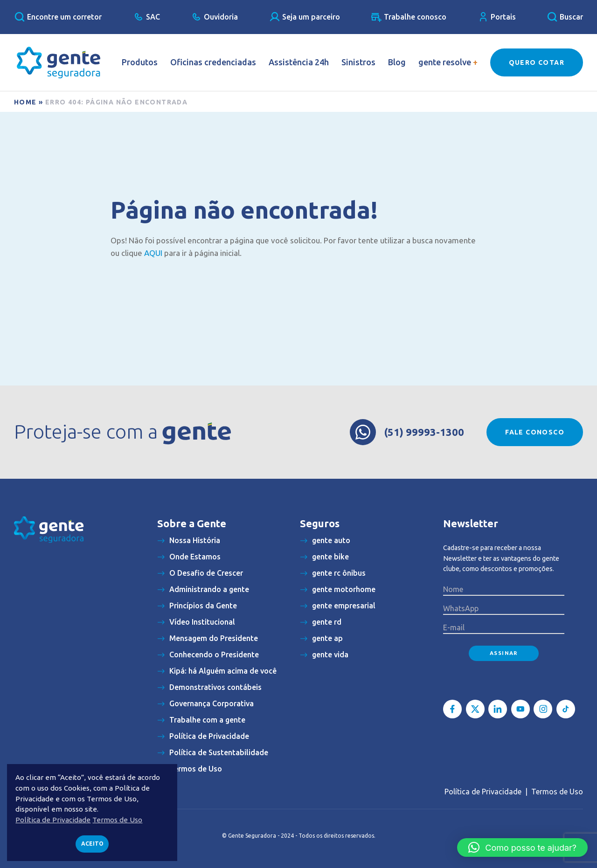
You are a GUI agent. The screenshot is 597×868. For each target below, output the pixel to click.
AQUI (153, 253)
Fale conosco (535, 432)
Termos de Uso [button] (117, 820)
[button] (522, 847)
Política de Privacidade (483, 792)
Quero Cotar (537, 62)
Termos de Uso (557, 792)
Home (25, 102)
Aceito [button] (92, 844)
